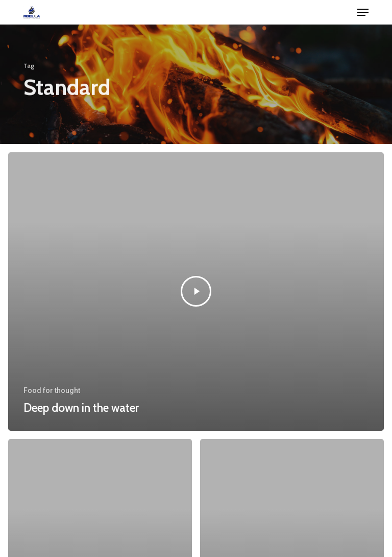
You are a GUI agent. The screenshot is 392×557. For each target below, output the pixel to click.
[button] (363, 12)
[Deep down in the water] (196, 292)
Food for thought (52, 390)
